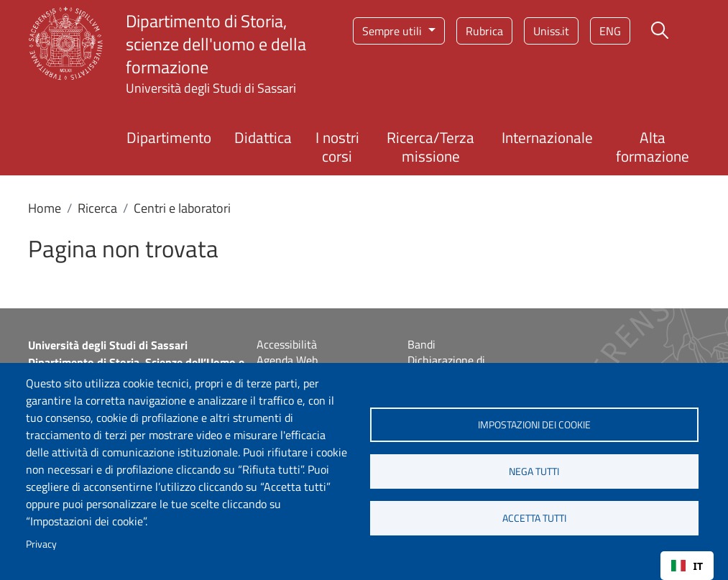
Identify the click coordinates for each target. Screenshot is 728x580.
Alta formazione (653, 146)
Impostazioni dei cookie (534, 425)
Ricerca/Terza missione (430, 146)
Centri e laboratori (182, 208)
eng (610, 31)
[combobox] (687, 566)
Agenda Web (287, 360)
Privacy (41, 544)
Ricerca (97, 208)
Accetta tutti (534, 518)
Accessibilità (287, 344)
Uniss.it (551, 31)
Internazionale (547, 137)
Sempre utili (393, 31)
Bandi (421, 344)
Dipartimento (169, 137)
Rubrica (484, 31)
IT (687, 566)
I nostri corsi (337, 146)
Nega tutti (534, 471)
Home (45, 208)
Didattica (263, 137)
